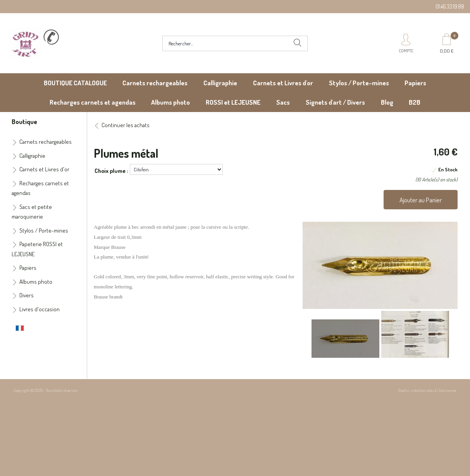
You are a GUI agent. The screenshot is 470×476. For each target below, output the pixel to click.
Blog (387, 102)
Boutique (24, 121)
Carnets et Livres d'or (283, 83)
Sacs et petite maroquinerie (32, 212)
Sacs (283, 102)
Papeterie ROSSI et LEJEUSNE (37, 249)
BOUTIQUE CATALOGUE (75, 83)
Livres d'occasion (40, 309)
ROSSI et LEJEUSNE (233, 102)
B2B (415, 102)
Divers (27, 295)
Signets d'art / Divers (335, 102)
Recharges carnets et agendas (93, 102)
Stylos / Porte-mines (359, 83)
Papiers (415, 83)
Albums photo (170, 102)
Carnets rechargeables (155, 83)
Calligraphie (220, 83)
